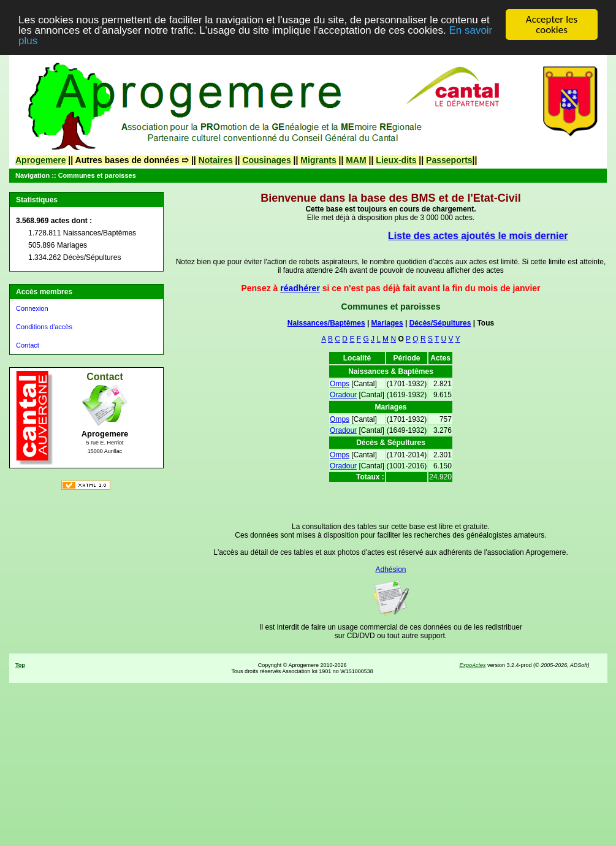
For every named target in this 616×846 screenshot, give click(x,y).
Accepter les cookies (552, 25)
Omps (340, 384)
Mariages (387, 323)
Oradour (343, 395)
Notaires (216, 160)
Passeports (449, 160)
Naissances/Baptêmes (326, 323)
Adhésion (390, 570)
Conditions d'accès (44, 327)
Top (20, 665)
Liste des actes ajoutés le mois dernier (482, 236)
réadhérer (300, 288)
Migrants (318, 160)
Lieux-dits (396, 160)
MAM (356, 160)
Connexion (32, 308)
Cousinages (266, 160)
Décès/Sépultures (440, 323)
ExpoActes (472, 665)
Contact (28, 345)
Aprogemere (40, 160)
